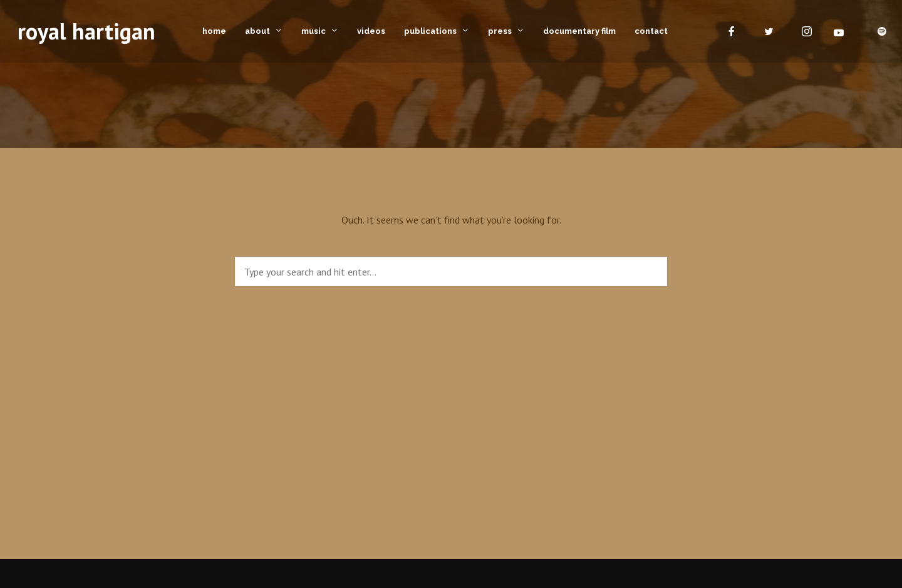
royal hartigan (86, 31)
